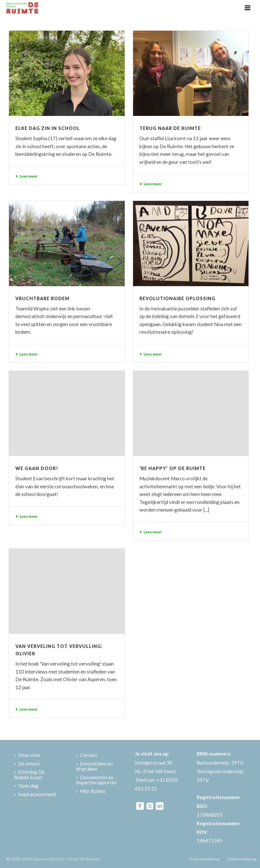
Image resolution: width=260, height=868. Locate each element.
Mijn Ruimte (91, 791)
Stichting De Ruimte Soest (29, 775)
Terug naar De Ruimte (170, 128)
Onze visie (27, 755)
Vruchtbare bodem (42, 298)
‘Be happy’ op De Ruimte (173, 468)
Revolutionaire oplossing (177, 298)
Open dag (26, 786)
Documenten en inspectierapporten (96, 780)
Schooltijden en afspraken (94, 766)
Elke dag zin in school (48, 128)
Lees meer (27, 176)
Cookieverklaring (241, 859)
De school (27, 764)
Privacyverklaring (204, 859)
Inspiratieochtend (35, 794)
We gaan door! (37, 468)
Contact (87, 755)
